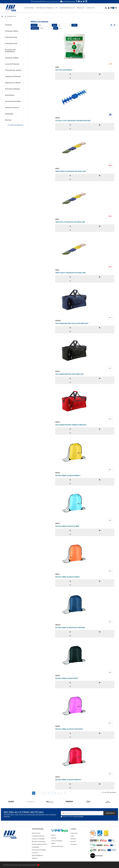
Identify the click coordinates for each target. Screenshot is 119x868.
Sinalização (9, 114)
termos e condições (79, 816)
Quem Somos (36, 833)
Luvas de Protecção (12, 64)
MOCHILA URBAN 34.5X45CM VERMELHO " (69, 780)
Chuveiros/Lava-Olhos (13, 101)
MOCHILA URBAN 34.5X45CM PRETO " (67, 678)
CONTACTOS (90, 8)
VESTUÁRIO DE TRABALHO (45, 8)
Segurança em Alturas (13, 83)
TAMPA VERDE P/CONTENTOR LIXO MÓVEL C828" (71, 171)
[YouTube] (79, 2)
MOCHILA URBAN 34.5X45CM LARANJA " (68, 577)
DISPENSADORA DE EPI (67, 8)
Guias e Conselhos (57, 841)
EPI (56, 8)
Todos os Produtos (16, 125)
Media (53, 844)
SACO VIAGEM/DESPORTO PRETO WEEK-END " (70, 374)
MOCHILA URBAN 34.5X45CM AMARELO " (68, 476)
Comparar (74, 844)
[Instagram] (86, 2)
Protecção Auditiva (12, 58)
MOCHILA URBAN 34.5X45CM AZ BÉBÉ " (68, 526)
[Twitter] (84, 2)
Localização (36, 847)
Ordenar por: (35, 28)
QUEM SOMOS (29, 8)
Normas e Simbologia (39, 842)
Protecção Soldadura (13, 89)
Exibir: (56, 28)
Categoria (34, 25)
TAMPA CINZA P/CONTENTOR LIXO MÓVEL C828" (71, 273)
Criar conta (74, 833)
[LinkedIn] (81, 2)
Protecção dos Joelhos (13, 70)
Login (72, 836)
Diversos (8, 120)
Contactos (35, 853)
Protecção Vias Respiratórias (10, 51)
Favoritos (73, 839)
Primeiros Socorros (12, 108)
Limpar (74, 25)
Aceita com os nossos (73, 816)
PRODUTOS (81, 8)
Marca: (54, 25)
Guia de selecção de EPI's (40, 844)
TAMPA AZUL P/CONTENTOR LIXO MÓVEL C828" (70, 222)
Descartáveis (10, 95)
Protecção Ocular (11, 44)
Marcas (53, 835)
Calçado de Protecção (13, 76)
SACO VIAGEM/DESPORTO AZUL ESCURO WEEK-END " (72, 324)
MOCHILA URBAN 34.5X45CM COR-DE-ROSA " (69, 729)
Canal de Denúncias (57, 846)
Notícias (54, 838)
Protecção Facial (11, 37)
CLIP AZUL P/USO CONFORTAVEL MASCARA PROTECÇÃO (73, 121)
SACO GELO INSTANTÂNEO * (64, 70)
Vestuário (8, 25)
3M (64, 25)
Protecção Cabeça (12, 31)
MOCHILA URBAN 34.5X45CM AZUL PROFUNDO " (71, 628)
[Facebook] (76, 2)
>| (65, 793)
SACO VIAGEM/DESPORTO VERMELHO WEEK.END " (71, 425)
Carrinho (73, 842)
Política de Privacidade (39, 850)
